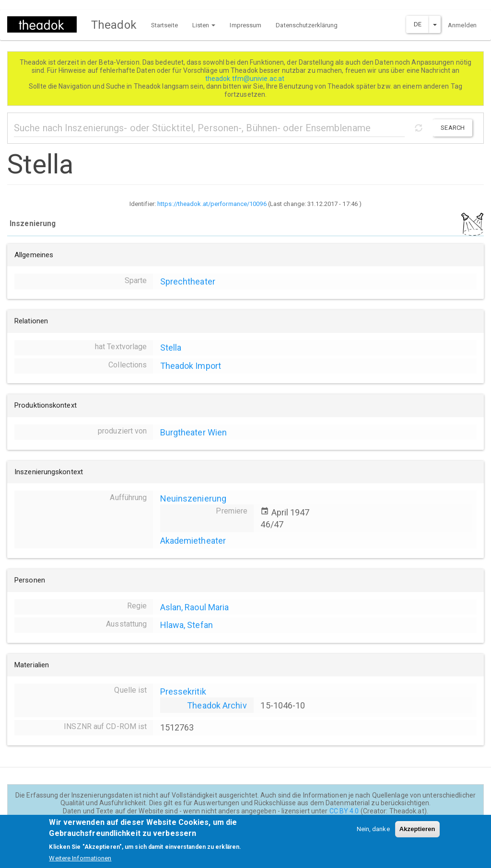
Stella (171, 348)
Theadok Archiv (217, 705)
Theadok (114, 25)
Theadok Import (191, 366)
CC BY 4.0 (344, 811)
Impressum (245, 25)
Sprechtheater (188, 281)
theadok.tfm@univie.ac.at (246, 79)
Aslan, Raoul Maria (195, 607)
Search (453, 128)
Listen (204, 25)
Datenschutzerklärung (307, 25)
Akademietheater (193, 541)
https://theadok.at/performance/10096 (212, 204)
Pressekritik (183, 691)
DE (418, 24)
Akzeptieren (417, 833)
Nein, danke (373, 833)
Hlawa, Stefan (187, 625)
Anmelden (462, 25)
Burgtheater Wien (194, 432)
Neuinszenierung (193, 498)
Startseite (164, 25)
